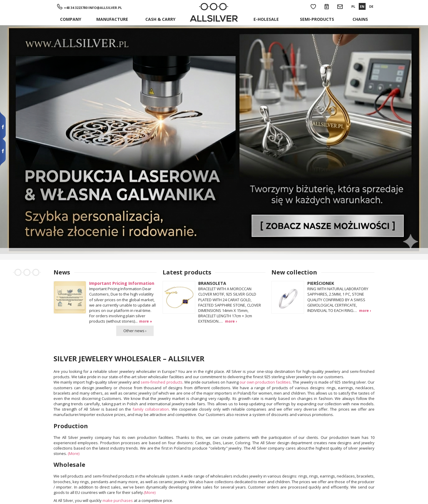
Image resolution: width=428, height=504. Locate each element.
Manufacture (112, 19)
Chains (360, 19)
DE (371, 6)
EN (362, 6)
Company (71, 19)
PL (353, 6)
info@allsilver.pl (105, 8)
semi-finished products (161, 382)
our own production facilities (265, 382)
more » (146, 321)
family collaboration (151, 409)
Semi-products (317, 19)
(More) (74, 453)
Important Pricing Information (122, 283)
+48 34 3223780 (76, 8)
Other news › (135, 331)
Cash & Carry (160, 19)
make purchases (118, 500)
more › (231, 321)
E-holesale (266, 19)
